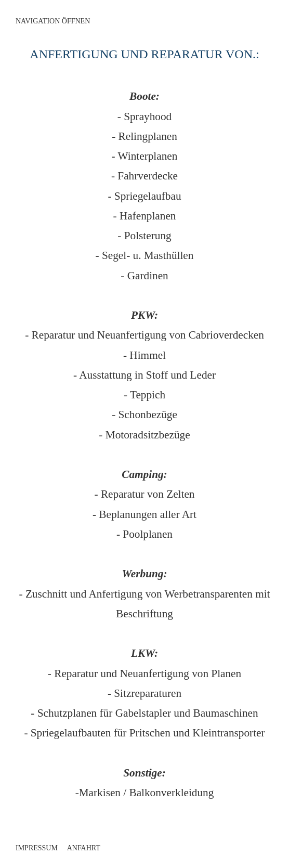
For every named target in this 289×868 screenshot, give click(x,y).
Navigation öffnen (53, 21)
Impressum (37, 848)
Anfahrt (84, 848)
